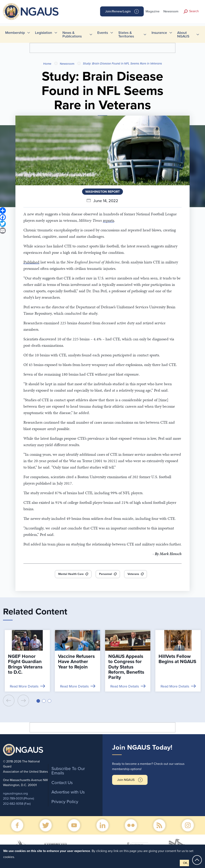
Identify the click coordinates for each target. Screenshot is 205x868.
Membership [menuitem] (15, 33)
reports (109, 220)
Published (31, 262)
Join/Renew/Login (118, 11)
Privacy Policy (65, 802)
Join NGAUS (126, 780)
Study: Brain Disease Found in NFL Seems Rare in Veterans (122, 64)
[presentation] (9, 701)
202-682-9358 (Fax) (17, 804)
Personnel (106, 574)
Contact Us (62, 783)
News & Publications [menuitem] (72, 34)
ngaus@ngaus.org (15, 793)
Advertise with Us (68, 792)
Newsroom (171, 11)
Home (47, 64)
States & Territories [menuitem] (126, 34)
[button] (38, 701)
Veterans (133, 574)
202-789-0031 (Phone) (19, 798)
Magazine (153, 11)
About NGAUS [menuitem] (183, 34)
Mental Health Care (71, 574)
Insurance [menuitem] (159, 33)
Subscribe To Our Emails (68, 771)
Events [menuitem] (103, 33)
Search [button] (194, 11)
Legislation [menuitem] (44, 33)
